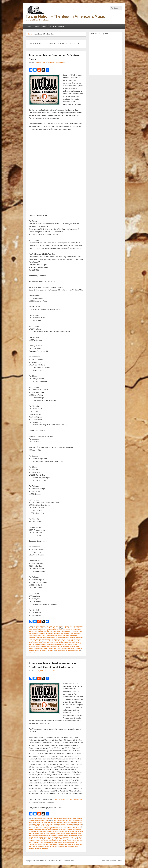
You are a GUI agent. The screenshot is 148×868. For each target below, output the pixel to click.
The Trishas (72, 648)
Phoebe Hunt (58, 643)
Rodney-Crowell (59, 645)
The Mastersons (62, 845)
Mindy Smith (42, 643)
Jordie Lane (36, 833)
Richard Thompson (41, 645)
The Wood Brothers (73, 845)
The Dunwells (53, 845)
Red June (32, 645)
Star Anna (72, 646)
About (37, 26)
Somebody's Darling (53, 646)
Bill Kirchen (64, 822)
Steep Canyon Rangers (47, 843)
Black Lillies (74, 630)
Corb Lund (45, 634)
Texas (57, 628)
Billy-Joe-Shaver (65, 630)
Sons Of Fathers (64, 646)
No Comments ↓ (61, 63)
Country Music (58, 626)
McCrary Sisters (33, 643)
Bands (43, 626)
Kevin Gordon (66, 639)
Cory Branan (63, 826)
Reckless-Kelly (77, 643)
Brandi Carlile (61, 824)
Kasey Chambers (56, 639)
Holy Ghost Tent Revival (70, 635)
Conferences (49, 626)
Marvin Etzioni (67, 641)
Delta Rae (66, 634)
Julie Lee (48, 639)
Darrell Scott (53, 634)
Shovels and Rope (41, 646)
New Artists (41, 628)
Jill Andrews (70, 637)
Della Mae (60, 634)
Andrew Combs (77, 820)
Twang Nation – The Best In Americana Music (65, 16)
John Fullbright (33, 639)
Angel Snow (49, 630)
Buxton (31, 826)
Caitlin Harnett (38, 826)
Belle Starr (56, 630)
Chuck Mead (38, 634)
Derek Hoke (73, 634)
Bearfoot (50, 822)
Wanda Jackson (68, 650)
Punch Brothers (67, 643)
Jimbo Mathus (78, 637)
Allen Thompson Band (71, 628)
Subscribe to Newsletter (57, 26)
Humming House (42, 637)
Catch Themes (118, 861)
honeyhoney (32, 637)
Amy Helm (69, 820)
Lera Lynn (32, 641)
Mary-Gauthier (76, 641)
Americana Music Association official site (67, 799)
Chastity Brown (66, 632)
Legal (44, 26)
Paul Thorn (50, 643)
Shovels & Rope (54, 841)
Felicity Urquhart (47, 635)
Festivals (66, 626)
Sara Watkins (68, 645)
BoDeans (54, 824)
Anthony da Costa (42, 822)
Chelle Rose (74, 632)
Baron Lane (51, 63)
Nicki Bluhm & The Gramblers (60, 837)
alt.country (37, 819)
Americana (37, 626)
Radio (46, 820)
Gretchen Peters (57, 635)
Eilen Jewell (38, 635)
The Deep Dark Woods (54, 648)
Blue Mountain (39, 632)
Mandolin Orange (58, 641)
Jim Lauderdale (41, 832)
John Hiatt (41, 639)
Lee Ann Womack (76, 639)
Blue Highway (37, 824)
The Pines (65, 648)
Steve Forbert (43, 648)
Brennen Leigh (48, 632)
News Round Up (50, 628)
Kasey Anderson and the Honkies (55, 833)
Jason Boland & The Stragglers (56, 637)
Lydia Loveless (47, 641)
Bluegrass (56, 819)
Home (29, 26)
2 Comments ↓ (58, 671)
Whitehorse (77, 650)
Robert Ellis (50, 645)
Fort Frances (58, 828)
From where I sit (74, 626)
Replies (45, 848)
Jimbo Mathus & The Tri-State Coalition (58, 832)
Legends (35, 628)
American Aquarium (39, 630)
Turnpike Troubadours (48, 650)
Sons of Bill (63, 841)
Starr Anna (36, 843)
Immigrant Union (57, 830)
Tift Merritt (38, 650)
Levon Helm (39, 641)
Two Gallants (59, 650)
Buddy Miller (57, 632)
